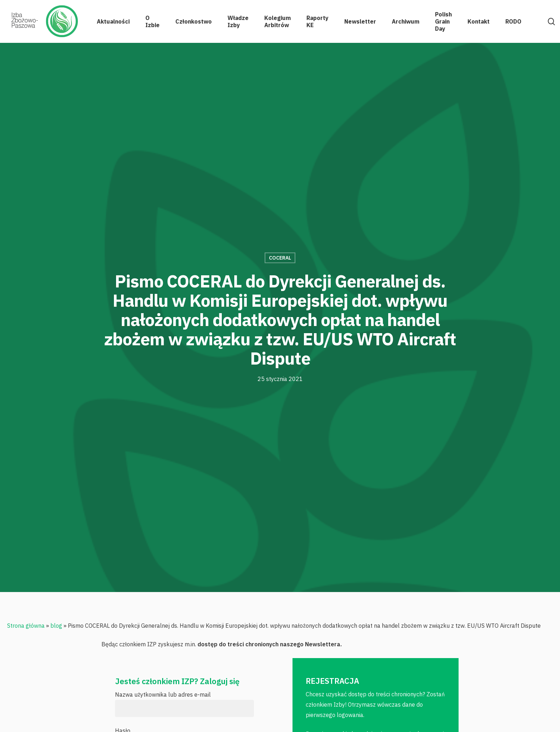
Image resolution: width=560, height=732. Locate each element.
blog (56, 626)
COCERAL (280, 258)
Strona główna (26, 626)
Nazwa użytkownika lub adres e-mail (163, 695)
